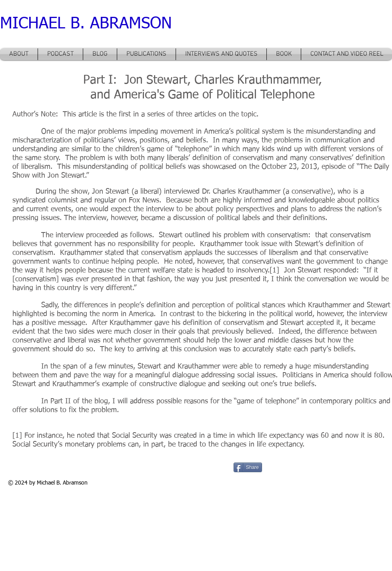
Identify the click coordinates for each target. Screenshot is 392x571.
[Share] (248, 467)
